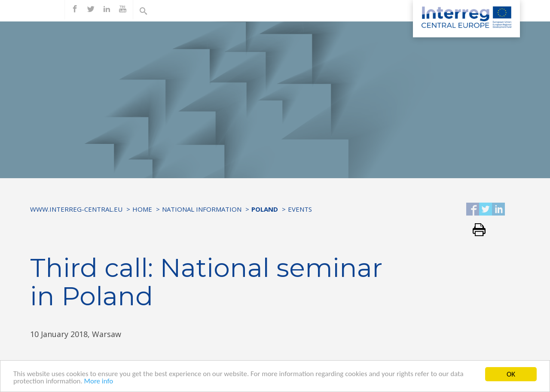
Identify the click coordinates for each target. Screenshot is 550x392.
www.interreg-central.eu (76, 209)
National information (202, 209)
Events (300, 209)
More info (99, 386)
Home (142, 209)
